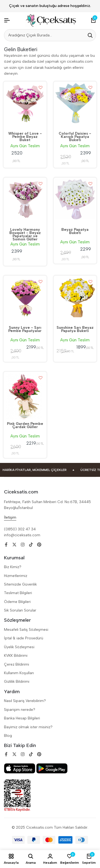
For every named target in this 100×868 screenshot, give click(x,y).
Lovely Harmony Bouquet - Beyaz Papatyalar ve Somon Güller (25, 235)
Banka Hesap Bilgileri (22, 718)
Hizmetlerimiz (16, 576)
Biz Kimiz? (13, 567)
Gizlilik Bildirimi (17, 682)
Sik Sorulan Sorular (20, 610)
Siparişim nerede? (20, 710)
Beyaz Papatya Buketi (75, 232)
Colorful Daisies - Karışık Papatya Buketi (75, 137)
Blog (8, 736)
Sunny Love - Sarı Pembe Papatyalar (25, 330)
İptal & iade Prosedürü (24, 638)
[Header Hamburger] (7, 20)
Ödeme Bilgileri (17, 602)
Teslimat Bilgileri (18, 593)
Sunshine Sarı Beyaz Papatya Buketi (75, 330)
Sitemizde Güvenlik (20, 584)
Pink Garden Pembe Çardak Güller (25, 426)
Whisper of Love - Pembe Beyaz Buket (25, 137)
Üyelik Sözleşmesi (19, 647)
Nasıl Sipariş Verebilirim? (25, 701)
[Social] (6, 545)
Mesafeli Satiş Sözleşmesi (26, 630)
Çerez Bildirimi (17, 664)
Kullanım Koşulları (19, 673)
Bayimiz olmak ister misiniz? (28, 727)
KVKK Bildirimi (16, 656)
